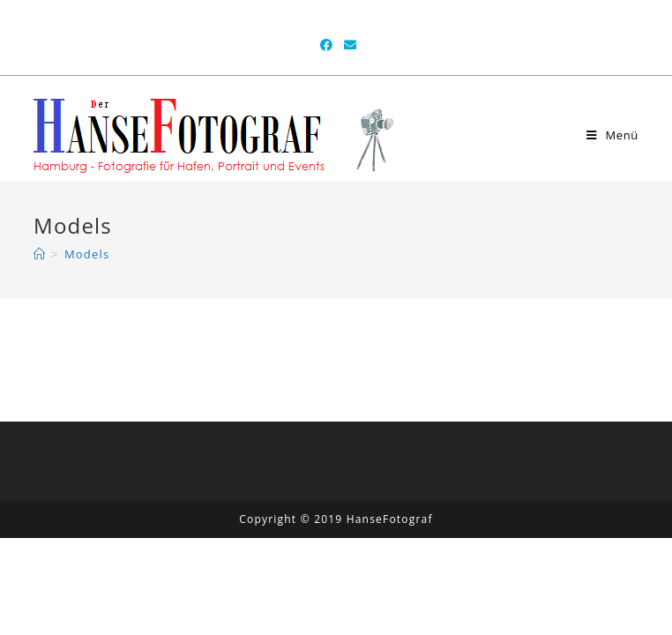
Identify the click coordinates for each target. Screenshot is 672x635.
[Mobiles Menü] (612, 135)
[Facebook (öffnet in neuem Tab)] (327, 45)
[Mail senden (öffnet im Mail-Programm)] (348, 45)
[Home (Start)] (40, 254)
